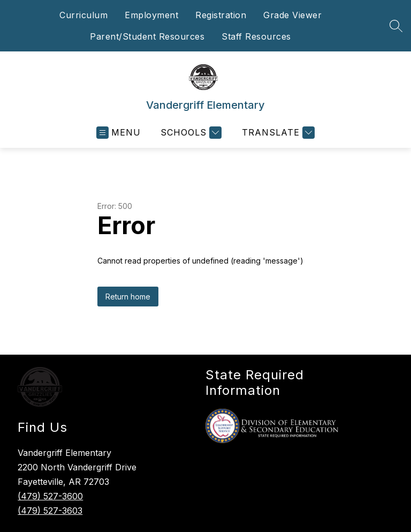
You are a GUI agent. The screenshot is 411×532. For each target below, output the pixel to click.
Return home (128, 297)
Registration (221, 15)
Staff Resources (256, 36)
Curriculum (83, 15)
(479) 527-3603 (50, 511)
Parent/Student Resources (147, 36)
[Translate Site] (277, 133)
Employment (151, 15)
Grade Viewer (292, 15)
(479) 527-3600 (50, 496)
